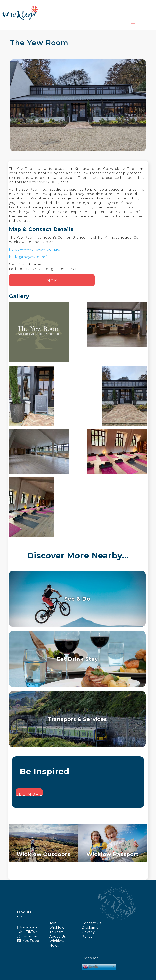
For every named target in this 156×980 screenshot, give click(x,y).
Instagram (27, 936)
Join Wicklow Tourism (57, 928)
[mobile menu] (133, 22)
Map (52, 280)
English (92, 967)
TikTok (27, 932)
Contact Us (92, 923)
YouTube (27, 941)
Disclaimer (91, 928)
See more (29, 794)
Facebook (27, 927)
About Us (58, 937)
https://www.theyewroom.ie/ (35, 249)
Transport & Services (77, 719)
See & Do (77, 599)
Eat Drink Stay (77, 659)
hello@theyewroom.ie (29, 257)
